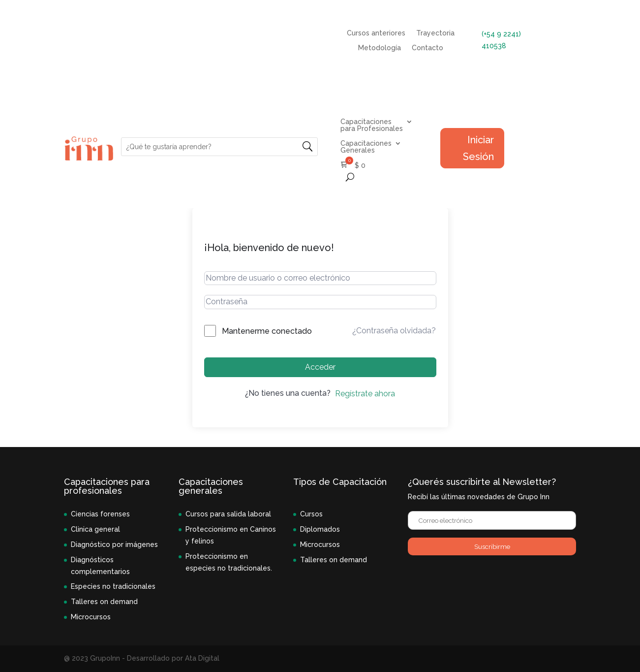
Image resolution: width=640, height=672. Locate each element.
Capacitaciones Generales (366, 147)
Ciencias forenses (100, 514)
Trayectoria (435, 33)
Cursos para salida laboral (228, 514)
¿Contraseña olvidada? (394, 331)
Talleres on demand (104, 602)
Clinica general (95, 529)
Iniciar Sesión (478, 148)
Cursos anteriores (376, 33)
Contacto (427, 48)
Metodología (380, 48)
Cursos (311, 514)
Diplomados (320, 529)
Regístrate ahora (365, 394)
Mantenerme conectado (267, 331)
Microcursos (91, 617)
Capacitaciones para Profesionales (372, 125)
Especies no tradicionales (113, 586)
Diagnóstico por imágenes (114, 544)
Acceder (320, 367)
